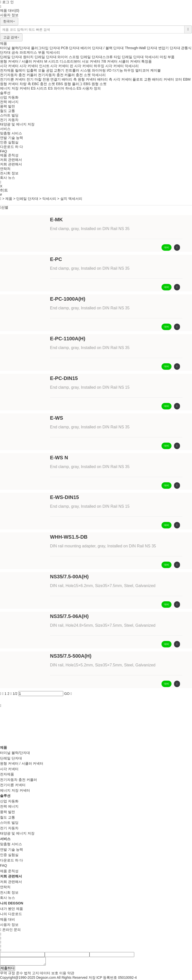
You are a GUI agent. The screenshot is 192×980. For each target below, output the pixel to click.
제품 (3, 43)
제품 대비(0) (10, 10)
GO (67, 694)
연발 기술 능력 (11, 138)
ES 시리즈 (39, 88)
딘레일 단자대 (11, 57)
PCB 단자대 (70, 48)
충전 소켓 (83, 75)
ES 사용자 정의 (89, 88)
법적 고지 (31, 973)
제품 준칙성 (9, 155)
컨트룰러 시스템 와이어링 (85, 70)
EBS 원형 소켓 (95, 84)
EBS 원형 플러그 (69, 84)
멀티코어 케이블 (148, 70)
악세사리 (53, 52)
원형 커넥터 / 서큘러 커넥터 (22, 61)
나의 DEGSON (12, 903)
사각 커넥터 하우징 (89, 66)
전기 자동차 (9, 120)
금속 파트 (19, 52)
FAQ (3, 151)
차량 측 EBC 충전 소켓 (37, 84)
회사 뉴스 (7, 178)
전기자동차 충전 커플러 (19, 75)
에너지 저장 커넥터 (15, 88)
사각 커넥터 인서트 (34, 66)
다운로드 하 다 (11, 147)
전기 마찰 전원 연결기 (44, 79)
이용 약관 (67, 973)
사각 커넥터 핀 (62, 66)
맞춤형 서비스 (11, 133)
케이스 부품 (36, 52)
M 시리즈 (51, 61)
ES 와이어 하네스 (62, 88)
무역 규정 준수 (11, 973)
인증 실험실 (9, 142)
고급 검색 (11, 37)
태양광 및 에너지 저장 (17, 124)
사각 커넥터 (9, 66)
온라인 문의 (10, 930)
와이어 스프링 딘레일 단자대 (80, 57)
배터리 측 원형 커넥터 (79, 79)
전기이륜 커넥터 (13, 79)
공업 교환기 (55, 70)
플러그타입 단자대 (45, 48)
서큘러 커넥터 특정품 (135, 61)
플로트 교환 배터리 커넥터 (153, 79)
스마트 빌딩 (9, 115)
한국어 (9, 21)
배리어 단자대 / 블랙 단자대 (102, 48)
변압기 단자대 (169, 48)
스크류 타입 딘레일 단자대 (123, 57)
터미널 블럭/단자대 (15, 48)
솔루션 (5, 93)
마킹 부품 (167, 57)
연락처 (5, 169)
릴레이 (20, 70)
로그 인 (7, 2)
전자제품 (7, 70)
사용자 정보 (9, 15)
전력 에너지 (9, 102)
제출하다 (7, 968)
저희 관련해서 (11, 160)
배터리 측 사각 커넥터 (114, 79)
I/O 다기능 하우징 (120, 70)
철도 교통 (7, 111)
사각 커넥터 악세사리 (122, 66)
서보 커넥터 (91, 61)
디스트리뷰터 (70, 61)
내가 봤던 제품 (11, 909)
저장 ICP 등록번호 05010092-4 (113, 978)
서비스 (5, 129)
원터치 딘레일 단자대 (40, 57)
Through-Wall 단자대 (141, 48)
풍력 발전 (7, 106)
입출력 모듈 (36, 70)
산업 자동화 (9, 97)
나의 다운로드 (11, 914)
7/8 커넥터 (109, 61)
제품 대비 (7, 919)
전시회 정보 (9, 173)
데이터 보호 (49, 973)
